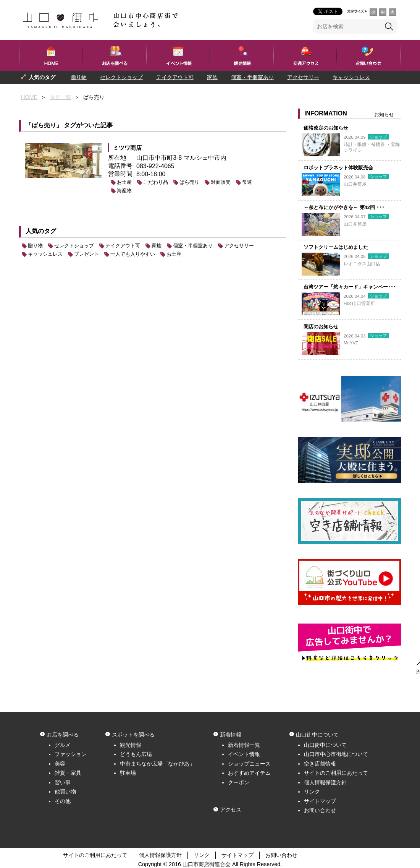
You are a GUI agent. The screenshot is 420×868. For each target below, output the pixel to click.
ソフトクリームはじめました (336, 247)
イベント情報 (244, 754)
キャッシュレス (351, 77)
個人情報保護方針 (325, 782)
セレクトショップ (121, 77)
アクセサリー (303, 77)
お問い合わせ (320, 810)
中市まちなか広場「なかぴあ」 (157, 764)
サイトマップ (320, 801)
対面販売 (221, 182)
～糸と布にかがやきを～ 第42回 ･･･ (344, 207)
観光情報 (131, 745)
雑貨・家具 (68, 773)
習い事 (63, 782)
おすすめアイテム (249, 773)
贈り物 (79, 77)
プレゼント (34, 91)
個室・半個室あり (252, 77)
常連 (247, 182)
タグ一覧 (60, 97)
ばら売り (189, 182)
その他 (63, 801)
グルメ (63, 745)
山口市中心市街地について (336, 754)
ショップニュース (249, 764)
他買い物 (65, 792)
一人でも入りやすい (85, 91)
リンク (312, 792)
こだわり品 (156, 182)
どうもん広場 (136, 754)
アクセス (231, 810)
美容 (60, 764)
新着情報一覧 (244, 745)
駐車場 (128, 773)
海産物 (124, 191)
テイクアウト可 (175, 77)
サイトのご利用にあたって (336, 773)
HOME (29, 97)
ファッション (71, 754)
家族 (212, 77)
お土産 (124, 182)
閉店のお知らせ (321, 327)
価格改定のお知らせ (326, 128)
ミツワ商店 (127, 148)
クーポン (239, 782)
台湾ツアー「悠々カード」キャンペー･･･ (350, 287)
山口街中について (325, 745)
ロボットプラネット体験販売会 (338, 168)
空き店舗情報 (320, 764)
